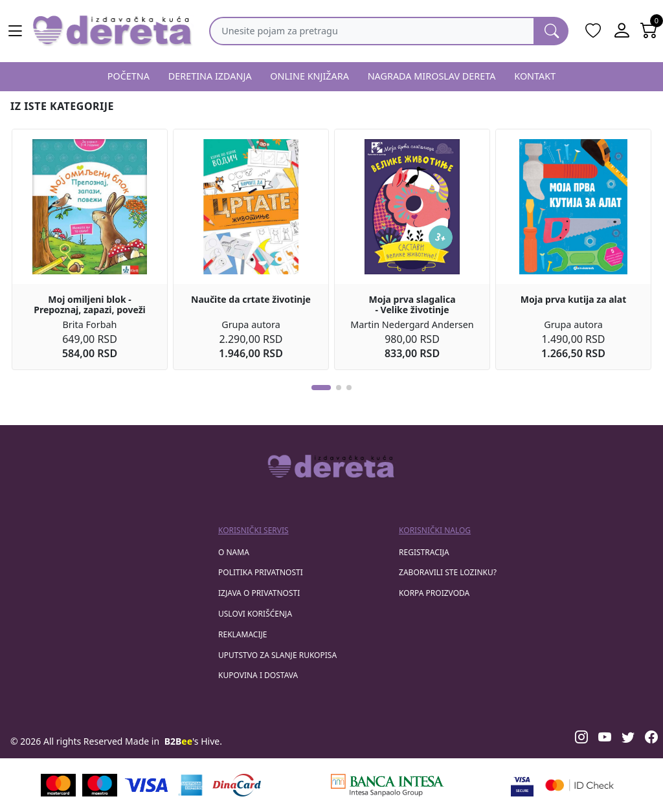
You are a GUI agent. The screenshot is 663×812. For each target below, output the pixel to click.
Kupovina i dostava (258, 675)
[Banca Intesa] (387, 785)
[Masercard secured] (580, 785)
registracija (424, 552)
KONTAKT (535, 76)
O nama (234, 552)
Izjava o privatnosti (259, 593)
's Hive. (193, 741)
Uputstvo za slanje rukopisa (277, 655)
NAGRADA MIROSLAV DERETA (432, 76)
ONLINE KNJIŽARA (309, 76)
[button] (321, 388)
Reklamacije (242, 634)
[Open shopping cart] (649, 31)
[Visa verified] (522, 785)
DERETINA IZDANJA (210, 76)
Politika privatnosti (261, 572)
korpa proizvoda (434, 593)
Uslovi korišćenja (255, 614)
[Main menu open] (16, 31)
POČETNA (129, 76)
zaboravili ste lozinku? (448, 572)
